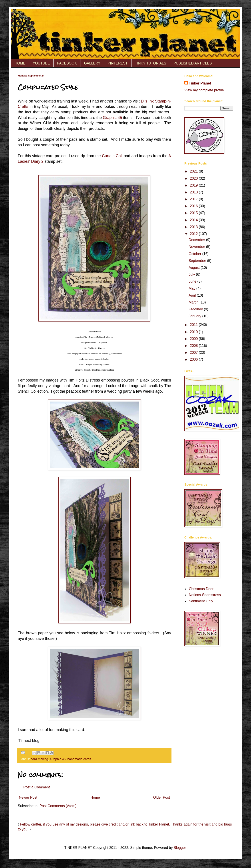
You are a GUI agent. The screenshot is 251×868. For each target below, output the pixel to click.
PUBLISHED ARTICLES (193, 63)
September (198, 261)
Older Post (161, 797)
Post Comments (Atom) (58, 806)
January (195, 316)
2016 (194, 206)
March (194, 302)
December (197, 240)
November (197, 247)
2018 (194, 192)
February (196, 309)
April (193, 295)
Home (95, 797)
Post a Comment (37, 787)
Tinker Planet (200, 83)
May (192, 288)
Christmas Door (201, 589)
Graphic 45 (112, 118)
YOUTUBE (41, 63)
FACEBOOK (67, 63)
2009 (194, 339)
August (195, 268)
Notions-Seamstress (205, 595)
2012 (194, 234)
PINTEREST (118, 63)
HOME (20, 63)
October (195, 254)
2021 (194, 171)
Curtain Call (112, 156)
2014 (194, 220)
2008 (194, 346)
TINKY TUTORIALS (151, 63)
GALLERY (92, 63)
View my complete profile (204, 90)
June (193, 281)
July (192, 274)
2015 (194, 213)
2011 (194, 325)
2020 (194, 178)
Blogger (180, 848)
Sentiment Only (201, 601)
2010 (194, 332)
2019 (194, 185)
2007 (194, 353)
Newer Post (28, 797)
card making (39, 759)
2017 (194, 199)
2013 (194, 227)
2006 (194, 359)
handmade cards (79, 759)
